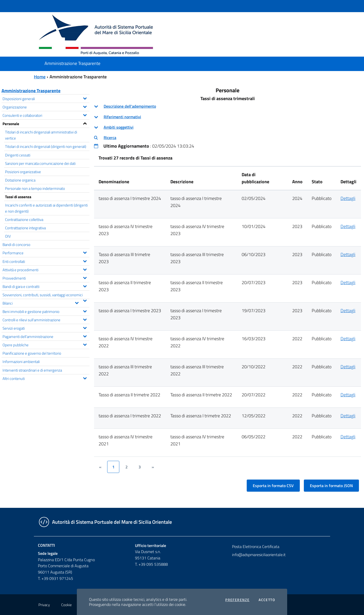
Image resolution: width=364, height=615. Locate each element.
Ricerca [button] (110, 138)
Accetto (267, 600)
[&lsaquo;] (100, 467)
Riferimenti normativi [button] (122, 117)
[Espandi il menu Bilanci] (77, 302)
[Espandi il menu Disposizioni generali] (85, 98)
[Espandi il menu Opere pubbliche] (85, 344)
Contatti (46, 545)
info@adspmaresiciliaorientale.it (259, 555)
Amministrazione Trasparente (31, 91)
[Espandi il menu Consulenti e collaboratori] (85, 115)
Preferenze (237, 600)
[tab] (227, 106)
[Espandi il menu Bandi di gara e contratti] (85, 286)
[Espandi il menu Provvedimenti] (85, 277)
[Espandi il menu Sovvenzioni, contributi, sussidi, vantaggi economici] (85, 300)
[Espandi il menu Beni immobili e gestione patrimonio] (85, 311)
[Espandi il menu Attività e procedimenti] (85, 269)
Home (40, 77)
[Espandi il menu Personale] (85, 123)
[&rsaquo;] (153, 467)
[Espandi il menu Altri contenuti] (85, 378)
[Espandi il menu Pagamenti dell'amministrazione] (85, 336)
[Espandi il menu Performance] (85, 252)
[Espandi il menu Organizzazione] (85, 106)
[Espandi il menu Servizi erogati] (85, 327)
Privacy (44, 605)
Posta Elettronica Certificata (256, 546)
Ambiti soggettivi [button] (119, 127)
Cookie (66, 605)
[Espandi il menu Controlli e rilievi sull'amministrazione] (85, 319)
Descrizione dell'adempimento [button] (130, 106)
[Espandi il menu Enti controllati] (85, 261)
